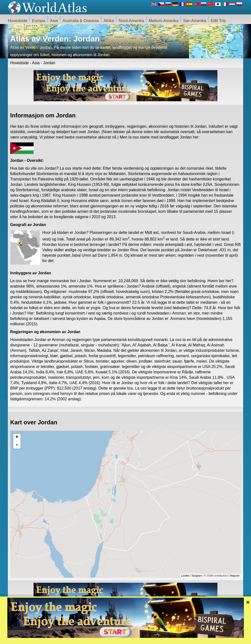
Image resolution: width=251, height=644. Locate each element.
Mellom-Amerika (164, 21)
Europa (38, 21)
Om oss (106, 639)
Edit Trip (218, 21)
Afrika (109, 21)
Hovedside (18, 21)
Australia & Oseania (81, 21)
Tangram (197, 576)
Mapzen (235, 576)
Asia (54, 21)
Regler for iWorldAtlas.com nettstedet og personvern (147, 639)
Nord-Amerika (131, 21)
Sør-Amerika (195, 21)
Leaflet (185, 576)
